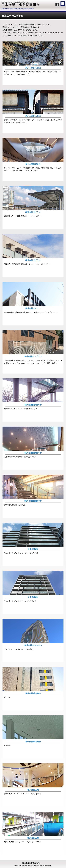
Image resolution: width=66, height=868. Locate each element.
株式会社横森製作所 (33, 405)
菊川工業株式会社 (33, 68)
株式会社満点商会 (33, 693)
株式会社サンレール (33, 645)
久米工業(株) (33, 549)
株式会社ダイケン (33, 212)
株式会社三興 (33, 790)
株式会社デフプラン (33, 357)
